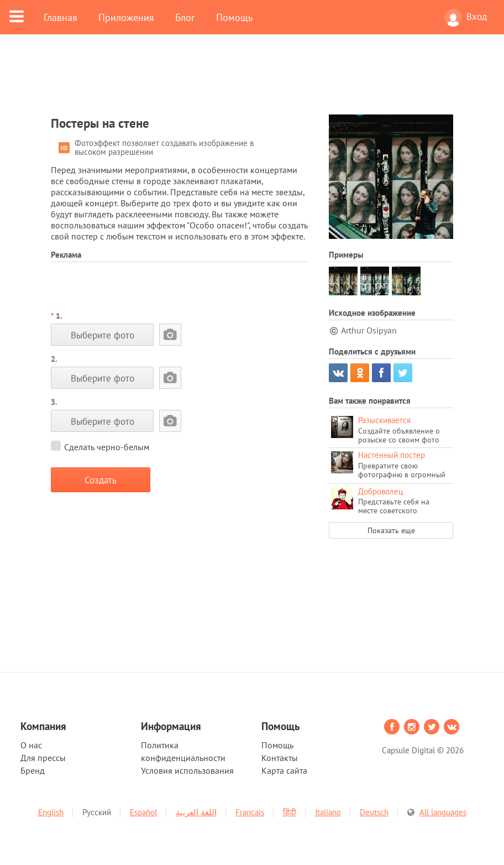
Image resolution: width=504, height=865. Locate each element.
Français (250, 812)
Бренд (33, 770)
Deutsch (374, 812)
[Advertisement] (252, 81)
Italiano (328, 812)
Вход (466, 18)
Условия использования (187, 770)
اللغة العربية (196, 812)
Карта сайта (284, 770)
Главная (61, 17)
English (51, 812)
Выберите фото (103, 335)
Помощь (234, 17)
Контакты (280, 758)
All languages (443, 812)
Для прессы (43, 758)
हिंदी (290, 812)
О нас (31, 745)
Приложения (126, 17)
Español (143, 812)
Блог (185, 17)
